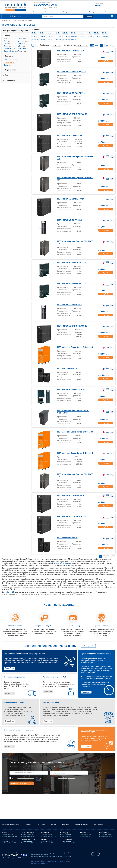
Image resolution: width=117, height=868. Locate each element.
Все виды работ (89, 646)
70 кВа (35, 36)
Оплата (58, 823)
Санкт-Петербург (28, 833)
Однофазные (10, 60)
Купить (106, 60)
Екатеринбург (104, 833)
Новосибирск (85, 833)
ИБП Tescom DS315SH (66, 538)
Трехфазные (9, 62)
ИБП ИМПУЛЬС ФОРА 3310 (68, 220)
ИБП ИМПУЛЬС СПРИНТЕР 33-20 (70, 516)
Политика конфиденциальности (40, 862)
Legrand (22, 39)
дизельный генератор (62, 563)
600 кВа (43, 40)
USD (97, 45)
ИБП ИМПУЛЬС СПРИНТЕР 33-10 (70, 114)
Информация (94, 12)
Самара (44, 840)
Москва (4, 833)
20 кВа (74, 33)
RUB (92, 45)
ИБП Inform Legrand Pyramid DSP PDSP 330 (74, 474)
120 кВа (59, 36)
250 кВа (90, 36)
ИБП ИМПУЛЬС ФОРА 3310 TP (69, 389)
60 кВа (105, 33)
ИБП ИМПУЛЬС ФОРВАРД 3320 (70, 262)
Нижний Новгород (28, 840)
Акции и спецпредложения (8, 824)
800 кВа (59, 40)
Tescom (22, 51)
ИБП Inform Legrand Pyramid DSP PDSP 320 (74, 241)
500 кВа (36, 40)
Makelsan (23, 41)
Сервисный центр (51, 12)
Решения (80, 12)
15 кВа (66, 33)
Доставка (71, 823)
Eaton (8, 46)
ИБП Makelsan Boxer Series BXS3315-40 (73, 453)
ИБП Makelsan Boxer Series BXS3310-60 (73, 432)
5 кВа (35, 33)
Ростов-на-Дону (66, 840)
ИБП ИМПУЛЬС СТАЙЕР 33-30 (69, 495)
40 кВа (89, 33)
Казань (4, 840)
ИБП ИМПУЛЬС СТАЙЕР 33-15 (69, 135)
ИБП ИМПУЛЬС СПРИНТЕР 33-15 (70, 326)
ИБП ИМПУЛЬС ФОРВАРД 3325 (70, 283)
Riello (21, 44)
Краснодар (64, 833)
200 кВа (82, 36)
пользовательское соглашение (26, 778)
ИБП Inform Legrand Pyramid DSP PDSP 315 (74, 178)
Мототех (16, 7)
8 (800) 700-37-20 (43, 5)
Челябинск (45, 833)
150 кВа (67, 36)
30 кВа (82, 33)
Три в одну (9, 65)
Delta (7, 44)
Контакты (108, 12)
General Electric (11, 51)
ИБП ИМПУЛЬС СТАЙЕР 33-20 (69, 199)
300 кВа (98, 36)
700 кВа (51, 40)
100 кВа (51, 36)
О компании (37, 12)
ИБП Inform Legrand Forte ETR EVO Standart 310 (76, 411)
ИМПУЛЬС (10, 49)
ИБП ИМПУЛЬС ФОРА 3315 (68, 305)
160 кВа (74, 36)
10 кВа (51, 33)
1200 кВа (74, 40)
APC (7, 39)
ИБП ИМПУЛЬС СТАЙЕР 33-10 (69, 50)
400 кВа (105, 36)
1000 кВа (67, 40)
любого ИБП (10, 592)
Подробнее (9, 668)
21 (114, 45)
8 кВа (42, 33)
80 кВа (43, 36)
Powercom (23, 49)
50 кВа (97, 33)
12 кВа (58, 33)
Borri (7, 41)
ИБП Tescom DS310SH (66, 368)
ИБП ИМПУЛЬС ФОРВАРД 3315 (70, 93)
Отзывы (31, 823)
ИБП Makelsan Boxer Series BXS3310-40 (73, 347)
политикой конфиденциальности (67, 778)
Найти (89, 16)
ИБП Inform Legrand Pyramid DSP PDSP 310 (74, 156)
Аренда (65, 12)
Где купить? (43, 824)
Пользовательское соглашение (61, 862)
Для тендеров (105, 824)
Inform (22, 46)
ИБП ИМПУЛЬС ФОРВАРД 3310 (70, 72)
